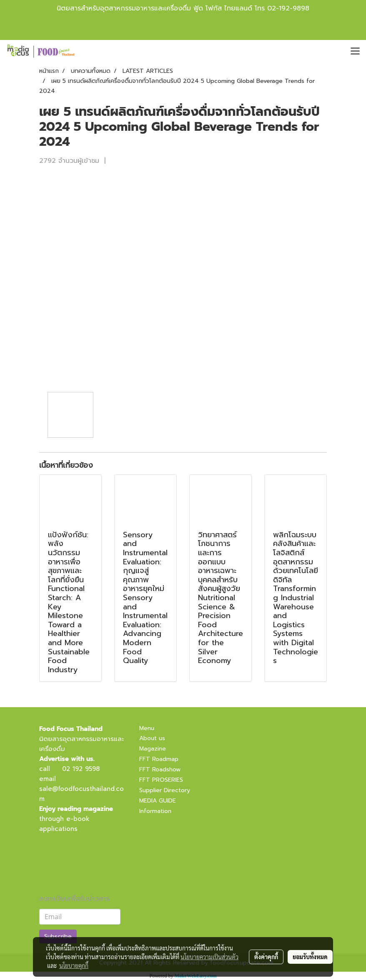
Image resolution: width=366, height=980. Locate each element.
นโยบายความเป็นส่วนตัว (209, 957)
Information (155, 811)
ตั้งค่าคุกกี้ (266, 957)
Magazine (153, 749)
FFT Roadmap (159, 759)
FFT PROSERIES (161, 780)
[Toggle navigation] (355, 52)
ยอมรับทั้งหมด (310, 957)
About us (152, 738)
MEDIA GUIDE (158, 801)
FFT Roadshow (160, 769)
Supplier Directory (165, 790)
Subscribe (58, 936)
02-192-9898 (288, 8)
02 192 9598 (81, 769)
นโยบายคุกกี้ (74, 965)
